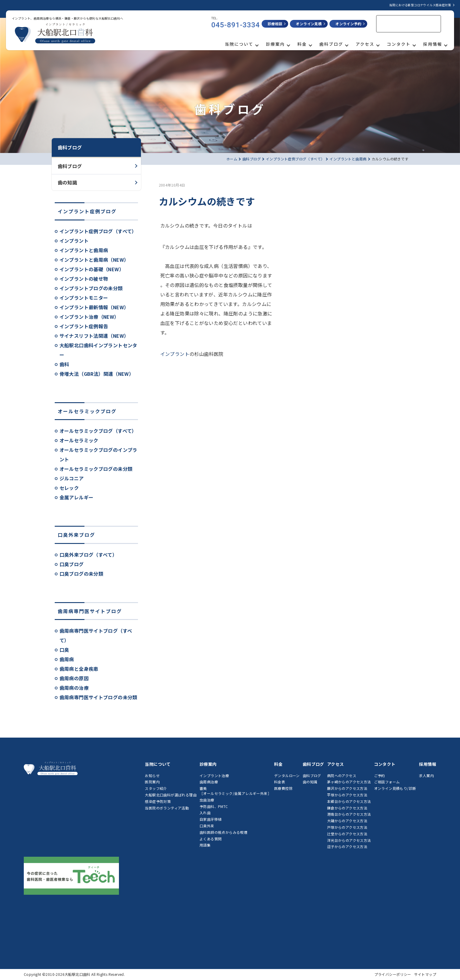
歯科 (64, 364)
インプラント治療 (214, 775)
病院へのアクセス (342, 775)
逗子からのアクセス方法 (347, 846)
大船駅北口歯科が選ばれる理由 (171, 795)
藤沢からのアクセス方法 (347, 788)
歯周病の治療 (74, 688)
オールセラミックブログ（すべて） (98, 431)
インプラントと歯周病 (84, 250)
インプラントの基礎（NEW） (92, 269)
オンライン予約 (348, 24)
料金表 (280, 782)
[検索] (401, 24)
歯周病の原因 (74, 678)
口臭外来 (207, 826)
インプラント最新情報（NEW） (94, 307)
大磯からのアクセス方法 (347, 821)
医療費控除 (283, 788)
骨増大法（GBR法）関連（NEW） (97, 374)
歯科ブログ (331, 44)
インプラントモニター (84, 298)
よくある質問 (211, 839)
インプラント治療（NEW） (89, 317)
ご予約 (380, 775)
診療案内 (275, 44)
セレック (69, 488)
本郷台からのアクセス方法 (349, 801)
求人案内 (426, 775)
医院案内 (152, 782)
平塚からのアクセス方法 (347, 795)
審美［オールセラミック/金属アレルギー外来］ (235, 791)
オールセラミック (79, 440)
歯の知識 (67, 182)
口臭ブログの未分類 (81, 574)
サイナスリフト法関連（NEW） (94, 336)
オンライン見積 (309, 24)
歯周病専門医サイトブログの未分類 (98, 697)
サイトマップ (425, 974)
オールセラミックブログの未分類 (96, 469)
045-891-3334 (236, 25)
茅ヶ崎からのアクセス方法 (349, 782)
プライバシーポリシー (393, 974)
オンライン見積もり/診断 (395, 788)
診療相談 (275, 24)
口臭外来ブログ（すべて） (88, 555)
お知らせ (152, 775)
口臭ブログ (72, 564)
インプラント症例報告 (84, 326)
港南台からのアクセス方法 (349, 814)
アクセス (365, 44)
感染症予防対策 (158, 801)
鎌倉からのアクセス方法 (347, 808)
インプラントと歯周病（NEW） (94, 260)
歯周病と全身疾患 (79, 669)
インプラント (74, 241)
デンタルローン (287, 775)
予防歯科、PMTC (214, 806)
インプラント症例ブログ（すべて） (98, 231)
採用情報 (433, 44)
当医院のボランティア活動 (167, 808)
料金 (302, 44)
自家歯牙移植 (211, 819)
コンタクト (399, 44)
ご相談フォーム (387, 782)
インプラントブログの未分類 (91, 288)
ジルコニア (72, 478)
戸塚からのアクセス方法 (347, 827)
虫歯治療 (207, 800)
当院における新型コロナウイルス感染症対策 (420, 5)
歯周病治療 (209, 782)
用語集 (205, 845)
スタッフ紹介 (156, 788)
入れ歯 (205, 813)
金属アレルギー (77, 497)
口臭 (64, 650)
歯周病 (67, 659)
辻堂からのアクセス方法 (347, 834)
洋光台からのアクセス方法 (349, 840)
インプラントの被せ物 (84, 279)
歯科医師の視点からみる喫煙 (223, 832)
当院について (239, 44)
